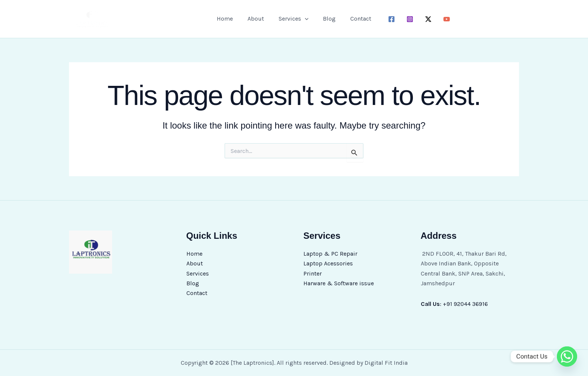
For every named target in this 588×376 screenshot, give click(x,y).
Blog (327, 19)
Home (230, 19)
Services (294, 19)
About (258, 19)
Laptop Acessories (328, 263)
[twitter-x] (423, 19)
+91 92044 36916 (466, 304)
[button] (305, 19)
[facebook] (386, 19)
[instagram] (405, 19)
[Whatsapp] (567, 357)
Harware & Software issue (339, 283)
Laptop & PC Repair (330, 254)
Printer (313, 273)
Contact (355, 19)
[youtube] (442, 19)
